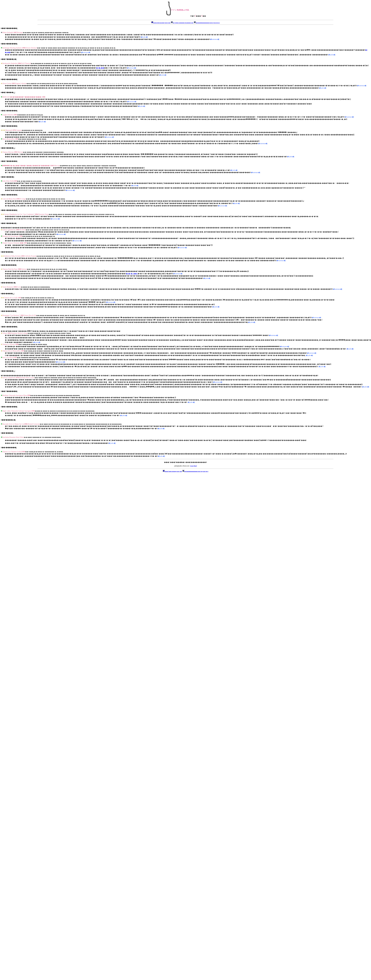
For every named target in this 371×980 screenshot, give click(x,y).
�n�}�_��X (132, 274)
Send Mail (193, 466)
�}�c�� (100, 68)
